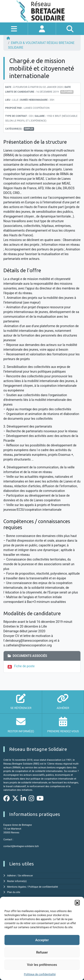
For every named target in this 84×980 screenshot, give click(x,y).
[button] (77, 902)
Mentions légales (17, 887)
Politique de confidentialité (40, 974)
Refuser (42, 952)
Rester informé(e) (17, 881)
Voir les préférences (42, 965)
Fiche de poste (24, 666)
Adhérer (12, 876)
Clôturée (67, 92)
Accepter (42, 940)
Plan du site (14, 892)
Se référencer (26, 876)
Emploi (29, 129)
